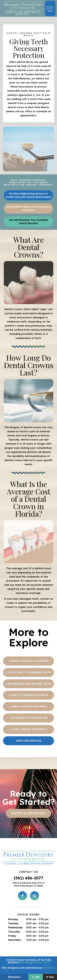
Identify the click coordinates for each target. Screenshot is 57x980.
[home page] (23, 8)
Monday (13, 919)
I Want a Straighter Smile (28, 706)
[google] (35, 896)
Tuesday (13, 923)
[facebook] (22, 896)
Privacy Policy (41, 962)
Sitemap (25, 962)
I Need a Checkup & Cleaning (29, 661)
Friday (12, 936)
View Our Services (29, 741)
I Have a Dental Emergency (28, 729)
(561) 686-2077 (28, 878)
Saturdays (15, 940)
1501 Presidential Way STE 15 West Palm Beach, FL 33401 (29, 884)
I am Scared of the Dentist (28, 718)
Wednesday (15, 927)
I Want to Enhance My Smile (28, 695)
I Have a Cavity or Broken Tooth (28, 672)
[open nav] (50, 8)
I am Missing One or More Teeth (29, 684)
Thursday (14, 932)
